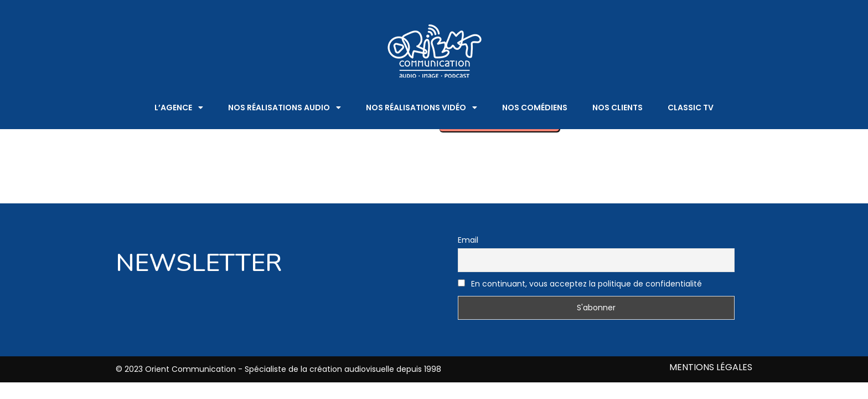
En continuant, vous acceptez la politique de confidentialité (580, 284)
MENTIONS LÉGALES (711, 368)
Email (468, 240)
